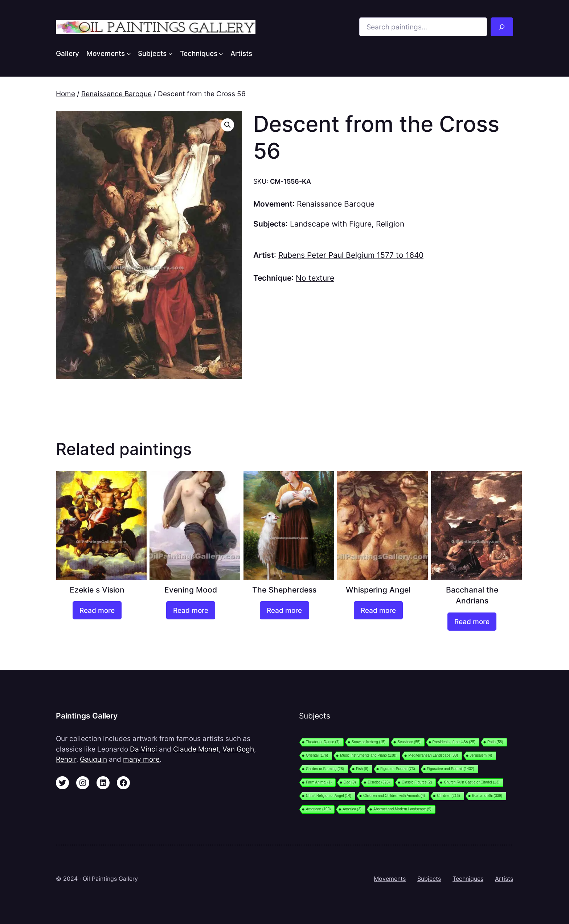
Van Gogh (238, 749)
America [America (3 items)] (352, 809)
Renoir (66, 759)
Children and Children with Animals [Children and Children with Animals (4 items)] (394, 796)
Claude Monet (196, 749)
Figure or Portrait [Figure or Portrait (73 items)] (398, 769)
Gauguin (93, 759)
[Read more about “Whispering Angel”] (378, 610)
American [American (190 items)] (318, 809)
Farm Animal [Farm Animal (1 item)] (319, 782)
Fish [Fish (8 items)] (362, 769)
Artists (504, 879)
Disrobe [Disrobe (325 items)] (379, 782)
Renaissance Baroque (116, 94)
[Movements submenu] (129, 53)
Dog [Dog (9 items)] (350, 782)
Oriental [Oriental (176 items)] (317, 755)
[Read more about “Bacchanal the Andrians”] (472, 622)
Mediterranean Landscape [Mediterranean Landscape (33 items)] (433, 755)
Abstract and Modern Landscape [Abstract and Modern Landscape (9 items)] (402, 809)
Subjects (429, 879)
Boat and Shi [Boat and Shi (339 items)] (487, 796)
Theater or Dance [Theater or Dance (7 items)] (323, 742)
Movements (390, 879)
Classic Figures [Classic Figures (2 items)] (417, 782)
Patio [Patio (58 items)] (495, 742)
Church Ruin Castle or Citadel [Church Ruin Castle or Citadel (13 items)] (472, 782)
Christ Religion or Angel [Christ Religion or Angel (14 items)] (329, 796)
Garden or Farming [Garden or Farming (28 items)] (325, 769)
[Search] (502, 27)
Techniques (468, 879)
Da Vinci (144, 749)
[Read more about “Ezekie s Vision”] (97, 610)
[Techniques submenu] (221, 53)
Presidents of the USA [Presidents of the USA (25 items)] (454, 742)
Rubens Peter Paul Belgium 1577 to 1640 (351, 255)
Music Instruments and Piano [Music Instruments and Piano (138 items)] (368, 755)
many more (141, 759)
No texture (315, 278)
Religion (390, 224)
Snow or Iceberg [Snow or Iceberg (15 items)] (369, 742)
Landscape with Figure (331, 224)
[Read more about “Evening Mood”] (191, 610)
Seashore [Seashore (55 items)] (409, 742)
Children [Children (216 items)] (448, 796)
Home (66, 94)
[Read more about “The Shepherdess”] (284, 610)
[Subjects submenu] (171, 53)
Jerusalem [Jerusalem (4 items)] (481, 755)
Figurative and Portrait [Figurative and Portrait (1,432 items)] (451, 769)
